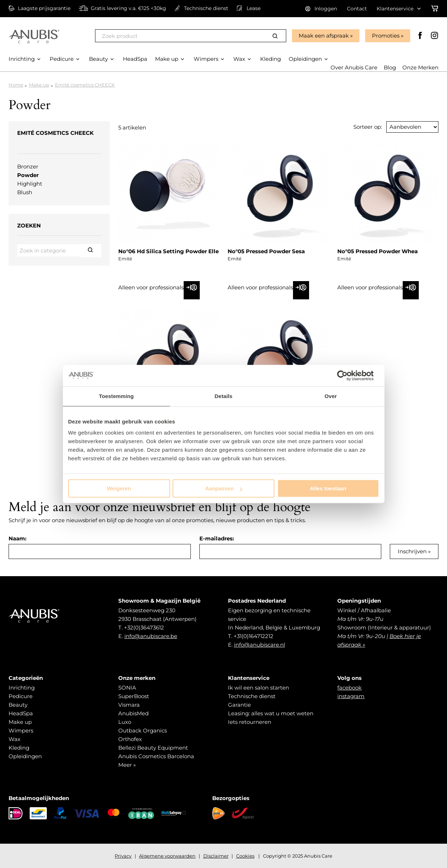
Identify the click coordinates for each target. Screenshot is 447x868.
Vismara (129, 705)
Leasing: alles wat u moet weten (271, 713)
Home (16, 85)
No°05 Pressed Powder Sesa (266, 251)
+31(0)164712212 (254, 636)
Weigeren (119, 488)
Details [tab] (224, 396)
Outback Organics (143, 730)
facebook (349, 688)
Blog (390, 67)
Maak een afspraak (324, 36)
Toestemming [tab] (116, 396)
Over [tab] (331, 396)
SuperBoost (134, 696)
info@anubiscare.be (151, 636)
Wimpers (21, 730)
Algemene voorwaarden (167, 856)
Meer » (127, 765)
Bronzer (28, 166)
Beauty (18, 705)
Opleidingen (25, 756)
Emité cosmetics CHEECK (85, 85)
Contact (357, 9)
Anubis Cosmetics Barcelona (156, 756)
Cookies (245, 856)
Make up (39, 85)
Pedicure (21, 696)
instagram (351, 696)
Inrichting (22, 688)
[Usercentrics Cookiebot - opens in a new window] (348, 376)
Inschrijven (412, 551)
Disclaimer (216, 856)
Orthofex (130, 739)
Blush (25, 192)
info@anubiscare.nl (260, 645)
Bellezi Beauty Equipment (153, 748)
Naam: (18, 538)
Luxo (125, 722)
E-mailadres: (217, 538)
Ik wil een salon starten (259, 688)
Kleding (19, 748)
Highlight (30, 184)
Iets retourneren (250, 722)
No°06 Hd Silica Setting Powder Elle (168, 251)
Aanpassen (224, 488)
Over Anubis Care (354, 67)
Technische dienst (252, 696)
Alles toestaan (328, 488)
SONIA (127, 688)
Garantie (239, 705)
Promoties (386, 36)
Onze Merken (420, 67)
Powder (28, 175)
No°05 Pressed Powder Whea (378, 251)
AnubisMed (133, 713)
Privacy (123, 856)
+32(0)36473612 (144, 627)
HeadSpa (21, 713)
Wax (14, 739)
